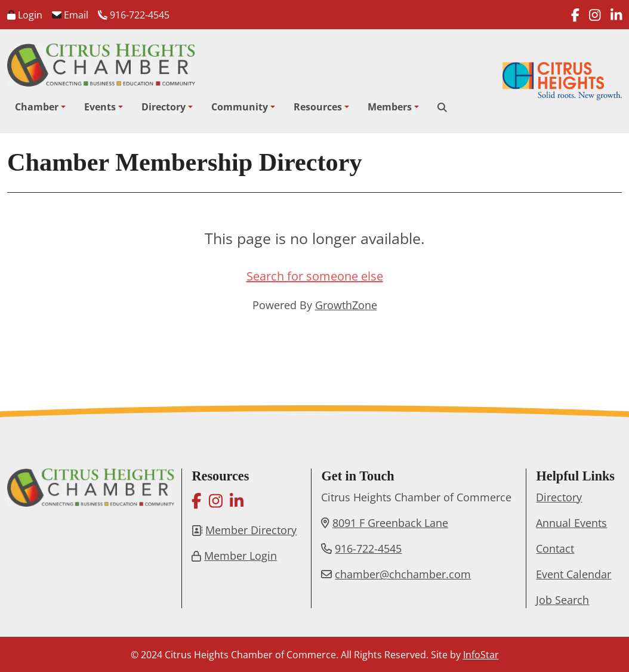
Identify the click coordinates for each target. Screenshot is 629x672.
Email (70, 15)
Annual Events (571, 523)
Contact (555, 548)
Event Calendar (573, 574)
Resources (318, 107)
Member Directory (251, 530)
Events (100, 107)
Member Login (240, 556)
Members (390, 107)
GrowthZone (346, 305)
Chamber (37, 107)
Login (25, 15)
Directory (164, 107)
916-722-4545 (134, 15)
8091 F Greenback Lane (390, 523)
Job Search (562, 600)
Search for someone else (315, 276)
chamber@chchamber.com (403, 574)
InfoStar (481, 655)
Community (240, 107)
